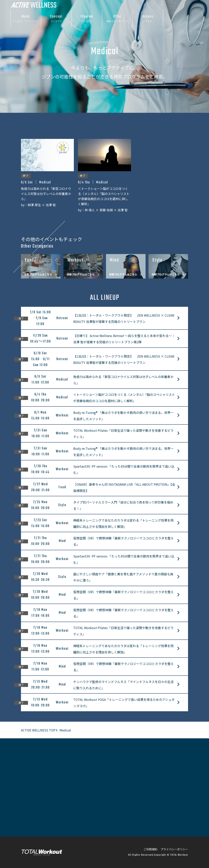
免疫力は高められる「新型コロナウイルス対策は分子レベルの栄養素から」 (46, 194)
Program (87, 19)
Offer (117, 19)
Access (148, 19)
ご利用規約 (150, 849)
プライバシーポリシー (174, 849)
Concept (56, 19)
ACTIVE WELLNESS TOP (38, 730)
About (26, 19)
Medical (65, 730)
